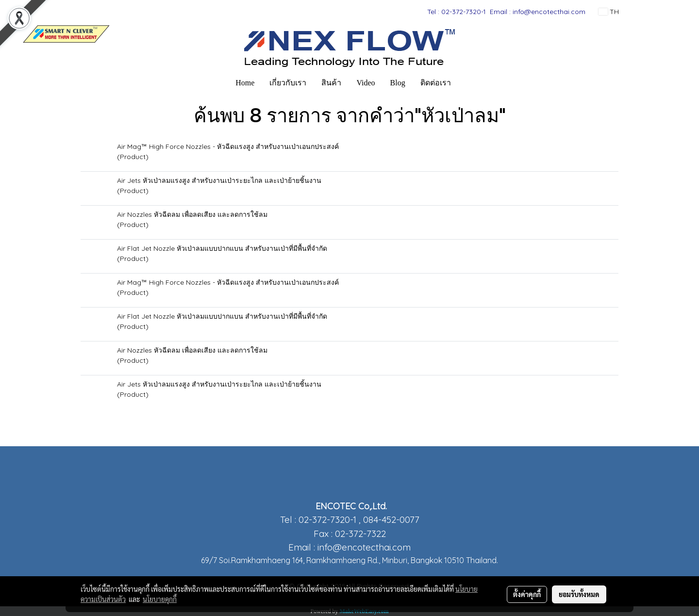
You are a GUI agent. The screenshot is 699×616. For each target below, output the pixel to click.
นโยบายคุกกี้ (160, 599)
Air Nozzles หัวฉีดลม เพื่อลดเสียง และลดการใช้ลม (192, 214)
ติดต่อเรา (436, 83)
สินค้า (331, 83)
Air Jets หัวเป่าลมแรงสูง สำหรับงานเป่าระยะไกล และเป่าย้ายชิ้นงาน (219, 180)
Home (245, 83)
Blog (398, 83)
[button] (467, 83)
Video (366, 83)
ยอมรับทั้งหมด (579, 594)
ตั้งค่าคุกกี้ (527, 594)
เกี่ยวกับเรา (288, 83)
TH (609, 12)
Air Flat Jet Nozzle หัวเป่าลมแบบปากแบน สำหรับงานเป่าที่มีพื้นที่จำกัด (222, 248)
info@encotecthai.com (364, 547)
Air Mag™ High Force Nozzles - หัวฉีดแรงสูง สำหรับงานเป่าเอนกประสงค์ (228, 146)
